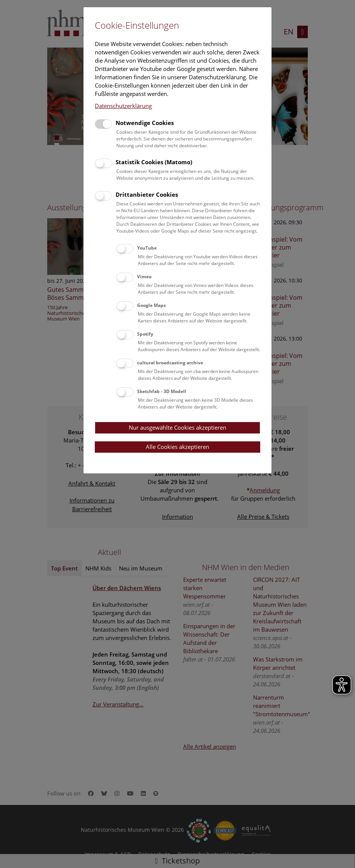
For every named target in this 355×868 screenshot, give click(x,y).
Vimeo (144, 277)
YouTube (147, 248)
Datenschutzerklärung (123, 106)
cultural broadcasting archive (170, 363)
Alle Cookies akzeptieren (177, 447)
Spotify (145, 334)
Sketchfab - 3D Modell (162, 391)
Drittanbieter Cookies (147, 194)
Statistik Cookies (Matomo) (154, 162)
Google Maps (151, 305)
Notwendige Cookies (145, 123)
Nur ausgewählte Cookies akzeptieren (177, 427)
